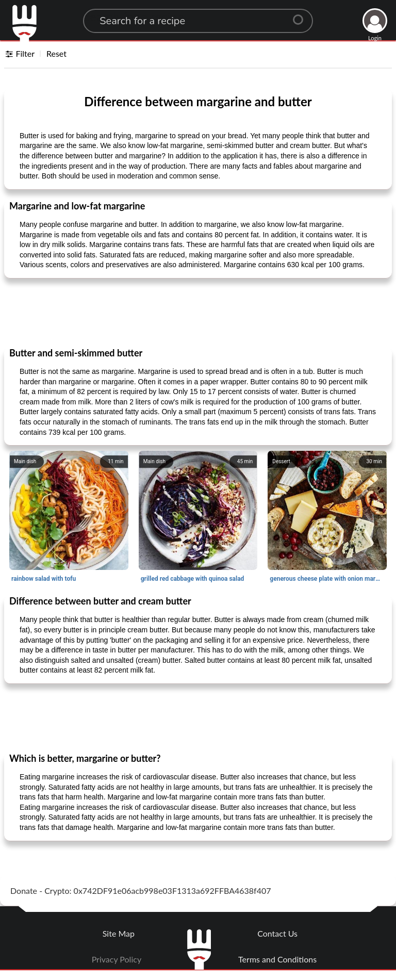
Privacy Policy (117, 959)
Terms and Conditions (277, 959)
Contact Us (277, 933)
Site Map (119, 933)
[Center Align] (302, 15)
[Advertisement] (198, 312)
